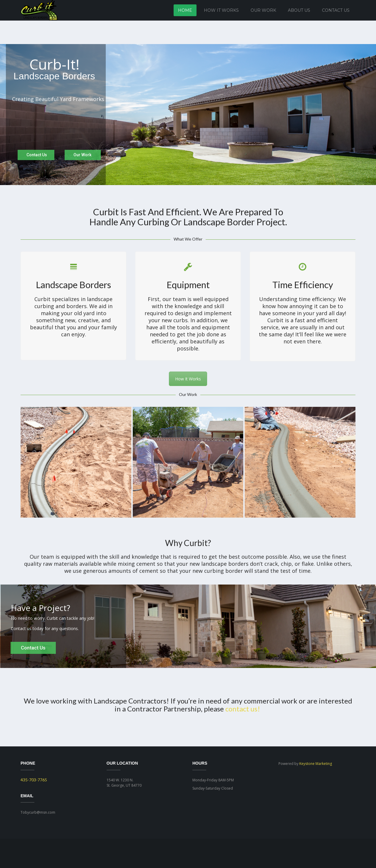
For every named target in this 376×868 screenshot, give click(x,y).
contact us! (243, 709)
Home (185, 10)
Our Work (263, 10)
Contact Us (336, 10)
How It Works (221, 10)
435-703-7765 (34, 780)
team (47, 557)
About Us (299, 10)
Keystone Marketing (316, 764)
